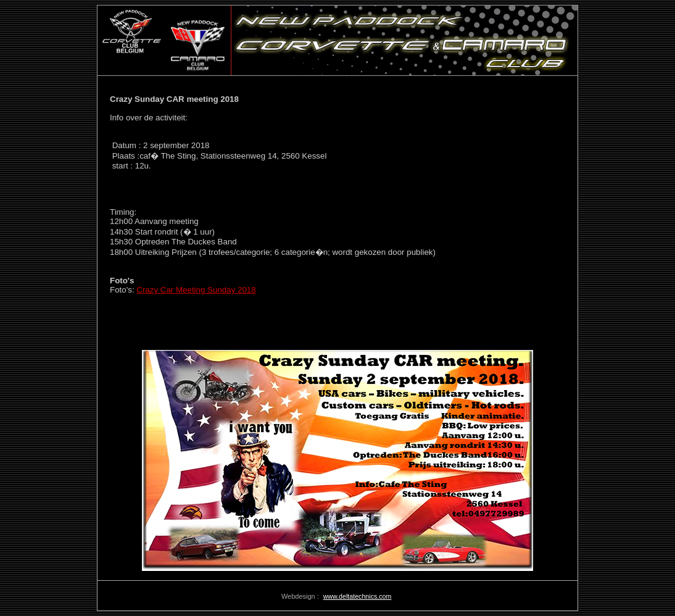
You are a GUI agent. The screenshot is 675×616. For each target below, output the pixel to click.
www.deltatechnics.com (358, 596)
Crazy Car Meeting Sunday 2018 (196, 290)
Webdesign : (301, 596)
